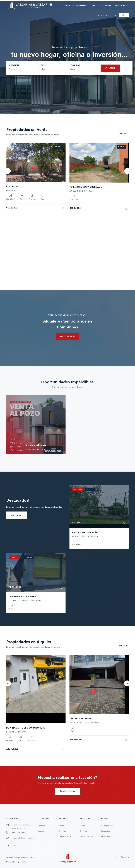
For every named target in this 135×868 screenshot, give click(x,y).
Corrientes (42, 831)
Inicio (115, 857)
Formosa (41, 826)
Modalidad (14, 65)
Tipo (41, 65)
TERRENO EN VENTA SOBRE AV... (86, 187)
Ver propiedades (68, 336)
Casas (61, 826)
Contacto (103, 15)
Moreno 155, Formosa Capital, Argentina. (20, 827)
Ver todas (123, 133)
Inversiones (106, 836)
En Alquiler (28, 557)
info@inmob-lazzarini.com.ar (22, 838)
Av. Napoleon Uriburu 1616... (87, 532)
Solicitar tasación (67, 791)
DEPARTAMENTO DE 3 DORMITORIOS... (26, 728)
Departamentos (65, 836)
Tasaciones (106, 831)
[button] (21, 69)
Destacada (78, 489)
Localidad (75, 65)
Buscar (110, 68)
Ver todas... (17, 515)
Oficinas (62, 831)
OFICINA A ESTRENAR (80, 719)
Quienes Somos (108, 826)
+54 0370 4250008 (19, 833)
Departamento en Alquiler (22, 597)
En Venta (58, 147)
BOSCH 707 (12, 187)
